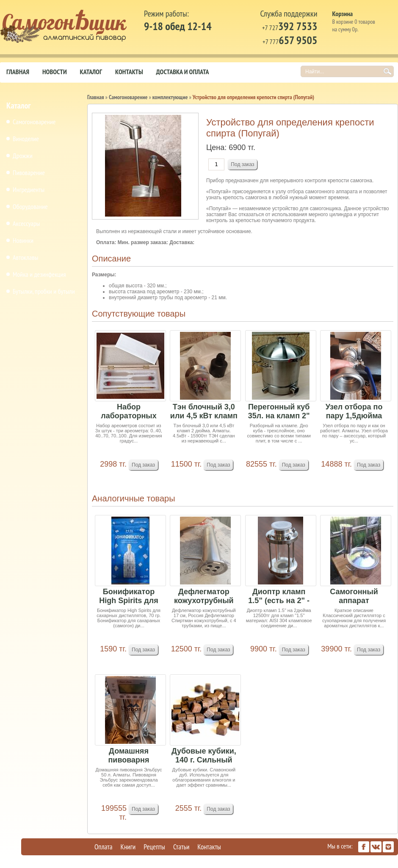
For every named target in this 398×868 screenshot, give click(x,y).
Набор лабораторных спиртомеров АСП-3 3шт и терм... (129, 412)
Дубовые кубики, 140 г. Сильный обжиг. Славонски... (204, 756)
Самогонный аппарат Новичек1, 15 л (354, 597)
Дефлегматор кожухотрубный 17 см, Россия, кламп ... (204, 597)
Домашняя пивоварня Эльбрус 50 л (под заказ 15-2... (129, 756)
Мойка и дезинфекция (39, 274)
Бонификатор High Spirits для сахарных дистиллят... (129, 597)
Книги (128, 847)
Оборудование (30, 206)
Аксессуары (26, 223)
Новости (55, 72)
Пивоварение (29, 172)
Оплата (104, 847)
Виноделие (26, 139)
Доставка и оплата (183, 72)
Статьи (181, 847)
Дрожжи (23, 156)
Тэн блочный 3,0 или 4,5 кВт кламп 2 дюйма (204, 412)
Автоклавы (25, 257)
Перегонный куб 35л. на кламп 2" (279, 411)
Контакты (129, 72)
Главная (18, 72)
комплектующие (170, 97)
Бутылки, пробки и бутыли (44, 291)
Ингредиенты (29, 189)
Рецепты (154, 847)
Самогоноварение (34, 122)
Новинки (23, 240)
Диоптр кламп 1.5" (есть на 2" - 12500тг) (279, 597)
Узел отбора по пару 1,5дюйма (354, 411)
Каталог (91, 72)
